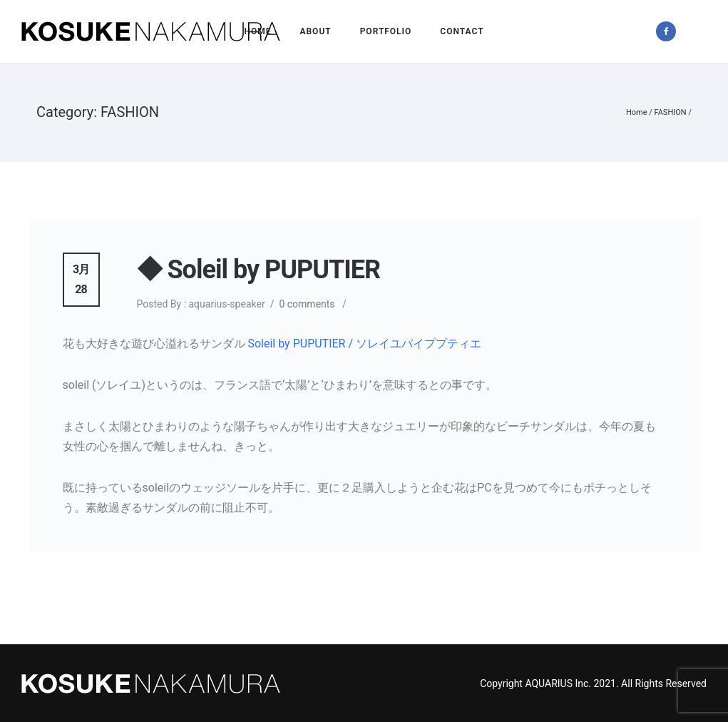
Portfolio (386, 31)
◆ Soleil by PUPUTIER (259, 270)
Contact (462, 31)
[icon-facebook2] (670, 31)
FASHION (671, 112)
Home (257, 31)
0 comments (307, 304)
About (315, 31)
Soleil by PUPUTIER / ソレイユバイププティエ (364, 344)
